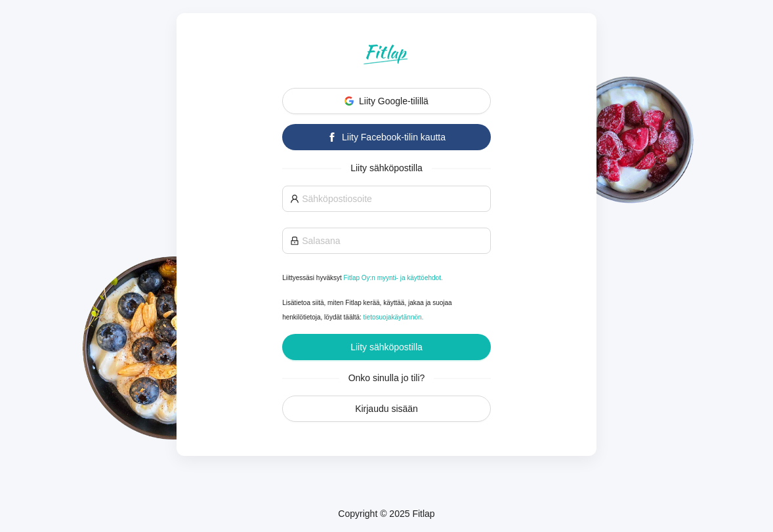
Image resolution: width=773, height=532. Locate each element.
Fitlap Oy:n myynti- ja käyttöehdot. (393, 278)
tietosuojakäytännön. (394, 317)
